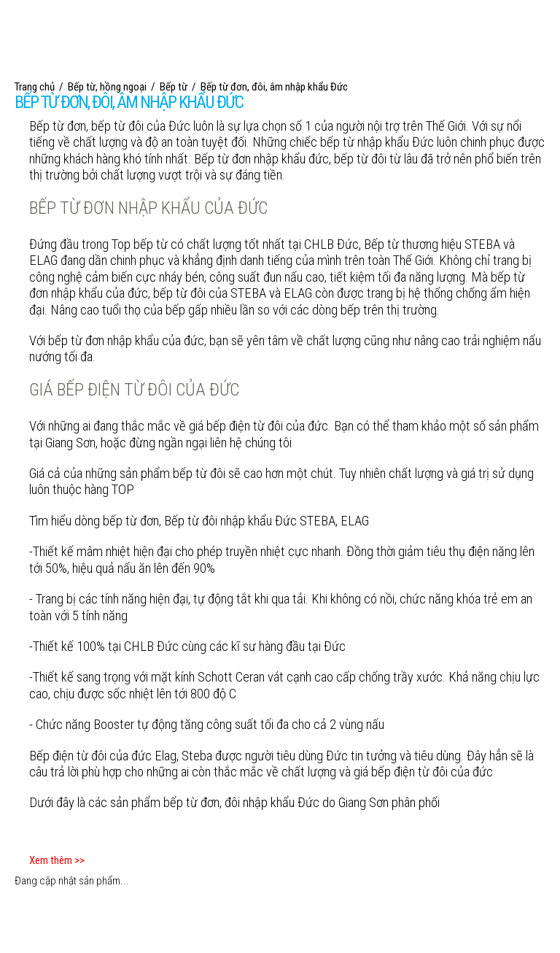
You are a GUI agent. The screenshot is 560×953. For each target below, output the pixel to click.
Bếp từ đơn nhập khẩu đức (261, 159)
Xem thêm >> (57, 860)
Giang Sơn (363, 803)
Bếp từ (47, 126)
